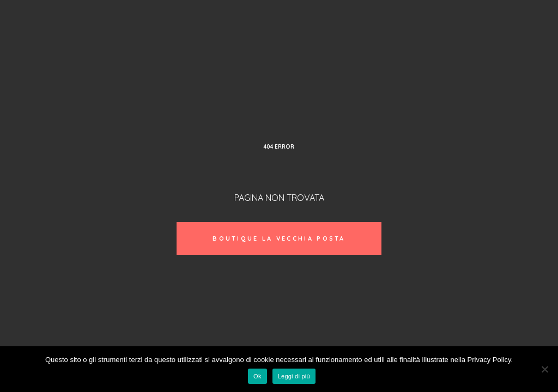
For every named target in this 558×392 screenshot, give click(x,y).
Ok (257, 376)
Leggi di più (294, 376)
